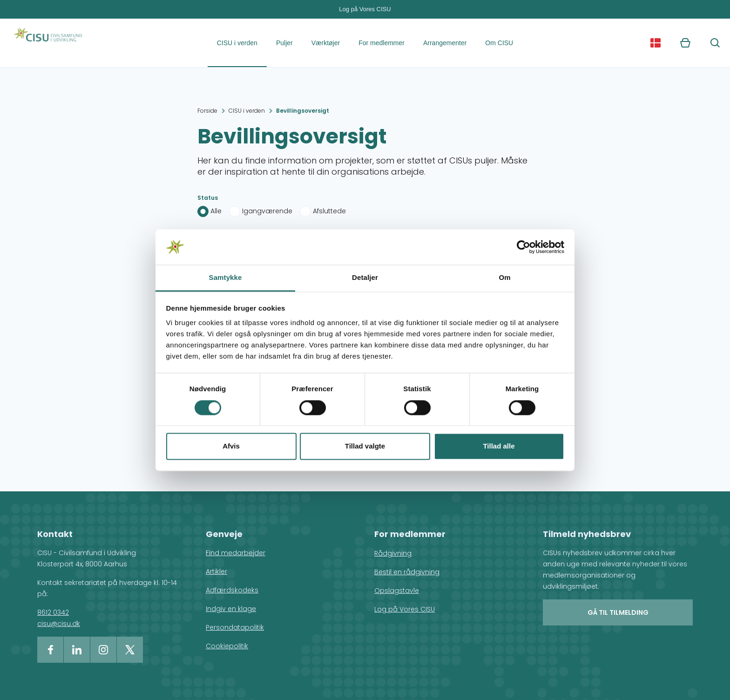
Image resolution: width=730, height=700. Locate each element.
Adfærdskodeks (232, 590)
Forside (207, 111)
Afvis (231, 446)
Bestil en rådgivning (407, 572)
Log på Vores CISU (365, 9)
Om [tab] (504, 278)
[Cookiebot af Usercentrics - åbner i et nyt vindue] (524, 247)
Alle (216, 211)
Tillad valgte (365, 446)
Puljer (284, 43)
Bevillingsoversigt (303, 111)
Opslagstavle (397, 591)
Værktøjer (326, 43)
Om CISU (499, 43)
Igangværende (267, 211)
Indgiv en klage (231, 609)
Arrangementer (445, 43)
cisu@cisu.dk (59, 624)
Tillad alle (499, 446)
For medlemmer (382, 43)
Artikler (216, 571)
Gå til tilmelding (618, 612)
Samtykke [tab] (226, 278)
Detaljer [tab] (365, 278)
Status (208, 198)
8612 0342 (53, 612)
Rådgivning (393, 553)
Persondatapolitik (235, 627)
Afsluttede (329, 211)
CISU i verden (237, 43)
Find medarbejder (236, 553)
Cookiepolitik (227, 646)
